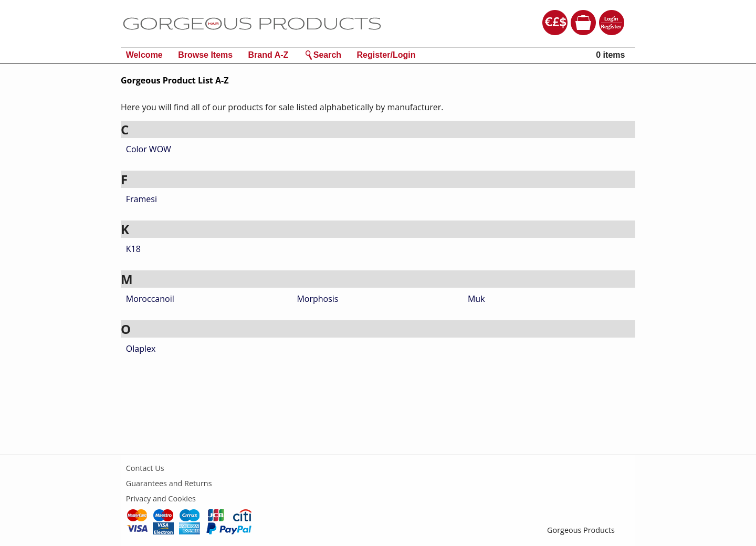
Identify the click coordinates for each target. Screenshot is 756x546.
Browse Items (205, 55)
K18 (133, 249)
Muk (476, 299)
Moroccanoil (150, 299)
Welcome (144, 55)
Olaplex (141, 349)
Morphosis (317, 299)
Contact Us (145, 468)
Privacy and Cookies (161, 498)
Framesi (141, 199)
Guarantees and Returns (169, 483)
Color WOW (149, 149)
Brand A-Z (269, 55)
